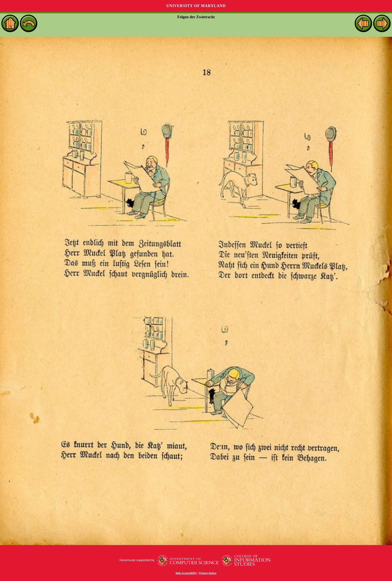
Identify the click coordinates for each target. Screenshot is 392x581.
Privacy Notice (208, 573)
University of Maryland (196, 6)
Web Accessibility (186, 573)
